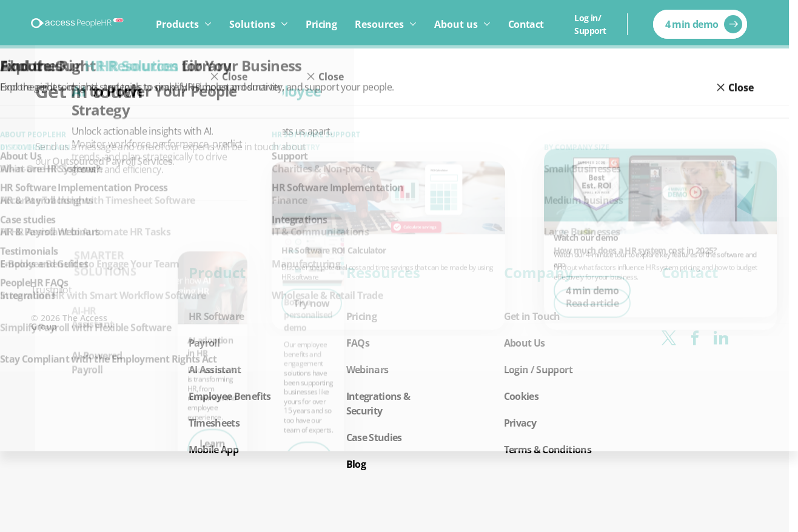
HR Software (216, 316)
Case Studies (374, 437)
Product (217, 273)
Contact (526, 24)
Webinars (367, 370)
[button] (237, 361)
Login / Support (538, 370)
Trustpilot (52, 290)
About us (456, 24)
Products (177, 24)
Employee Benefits (230, 396)
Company (538, 273)
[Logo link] (78, 24)
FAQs (358, 343)
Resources (379, 24)
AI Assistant (215, 370)
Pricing (321, 24)
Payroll (204, 343)
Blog (356, 464)
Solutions (252, 24)
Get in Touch (532, 316)
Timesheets (214, 423)
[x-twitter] (669, 338)
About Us (525, 343)
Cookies (521, 396)
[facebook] (695, 338)
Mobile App (214, 450)
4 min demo (692, 24)
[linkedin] (721, 338)
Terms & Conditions (548, 450)
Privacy (520, 423)
